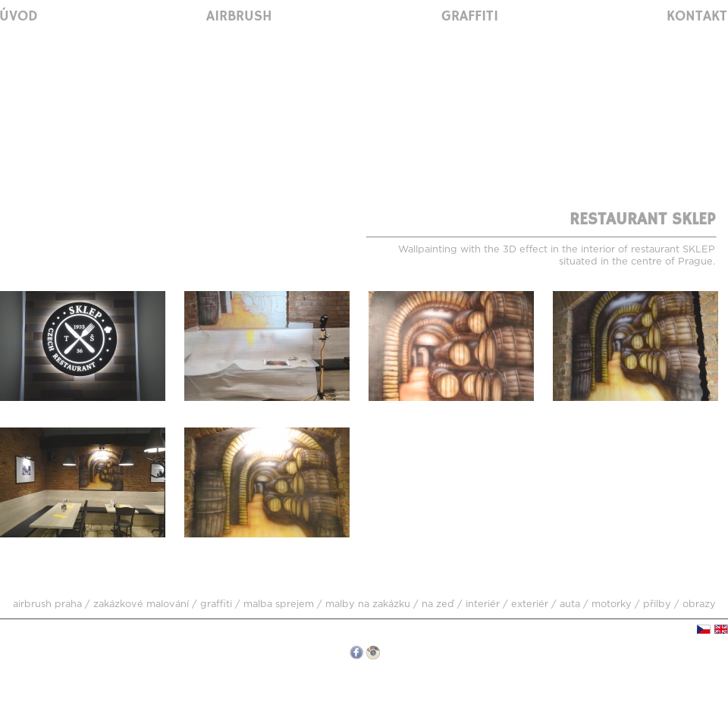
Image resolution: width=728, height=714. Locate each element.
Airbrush (239, 17)
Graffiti (470, 17)
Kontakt (697, 17)
